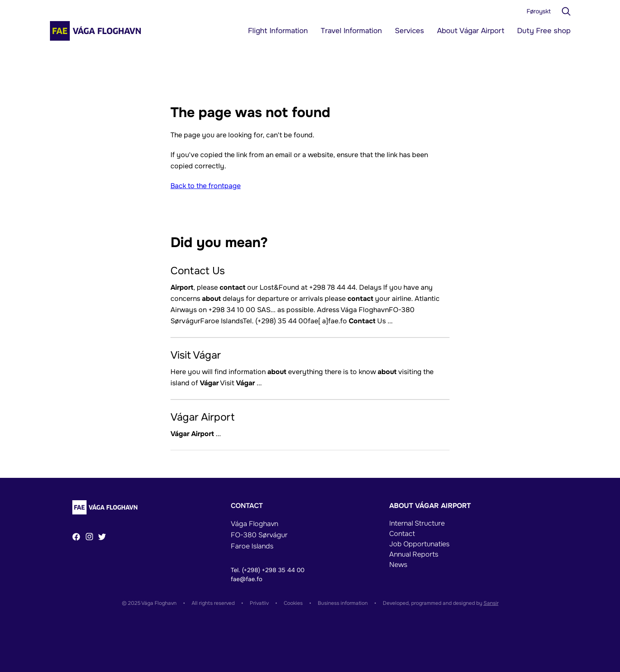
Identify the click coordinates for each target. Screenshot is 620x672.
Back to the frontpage (206, 186)
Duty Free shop (544, 31)
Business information (343, 603)
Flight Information (278, 31)
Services (409, 31)
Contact (402, 534)
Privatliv (259, 603)
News (398, 565)
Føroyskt (539, 11)
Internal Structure (417, 523)
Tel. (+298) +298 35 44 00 (268, 570)
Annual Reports (414, 554)
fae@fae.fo (246, 579)
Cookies (293, 603)
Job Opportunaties (419, 544)
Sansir (491, 603)
